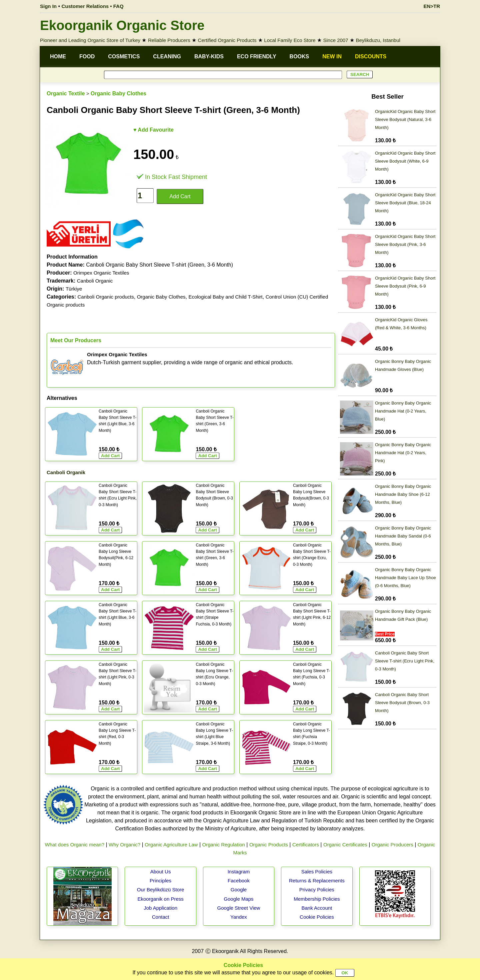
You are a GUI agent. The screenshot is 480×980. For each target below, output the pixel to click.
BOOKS (299, 56)
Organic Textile (66, 93)
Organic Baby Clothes (118, 93)
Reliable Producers (169, 40)
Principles (160, 881)
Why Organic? (124, 845)
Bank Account (317, 908)
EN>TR (432, 6)
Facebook (239, 881)
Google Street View (238, 908)
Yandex (239, 917)
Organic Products (269, 845)
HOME (58, 56)
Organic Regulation (223, 845)
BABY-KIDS (209, 56)
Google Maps (238, 899)
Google (239, 890)
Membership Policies (317, 899)
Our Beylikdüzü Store (161, 890)
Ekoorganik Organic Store (122, 25)
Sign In (48, 6)
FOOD (87, 56)
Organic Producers (392, 845)
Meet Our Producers (76, 340)
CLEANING (167, 56)
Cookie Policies (317, 917)
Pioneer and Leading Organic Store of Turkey (90, 40)
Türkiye (74, 289)
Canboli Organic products (105, 297)
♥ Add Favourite (153, 130)
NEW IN (332, 56)
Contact (161, 917)
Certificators (306, 845)
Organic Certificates (345, 845)
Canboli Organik (66, 472)
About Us (161, 872)
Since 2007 (335, 40)
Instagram (239, 872)
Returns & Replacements (317, 881)
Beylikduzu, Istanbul (378, 40)
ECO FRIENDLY (257, 56)
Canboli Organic (95, 281)
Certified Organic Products (227, 40)
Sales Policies (317, 872)
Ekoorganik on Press (160, 899)
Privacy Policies (317, 890)
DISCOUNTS (371, 56)
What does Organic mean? (75, 845)
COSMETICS (124, 56)
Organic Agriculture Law (171, 845)
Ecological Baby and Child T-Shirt (225, 297)
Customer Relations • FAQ (93, 6)
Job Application (160, 908)
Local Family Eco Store (290, 40)
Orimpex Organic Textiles (101, 273)
